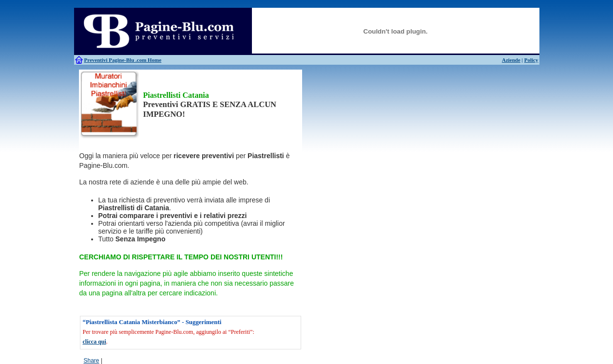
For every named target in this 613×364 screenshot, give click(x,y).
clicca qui (95, 342)
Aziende (511, 60)
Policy (531, 60)
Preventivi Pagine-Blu (110, 60)
